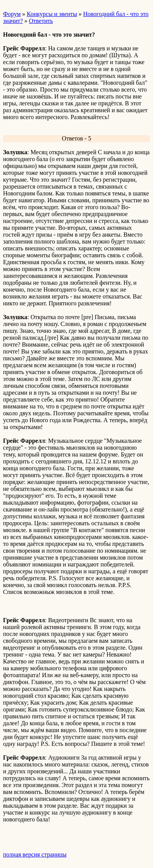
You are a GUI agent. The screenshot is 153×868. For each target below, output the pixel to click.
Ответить (41, 21)
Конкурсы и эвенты (52, 14)
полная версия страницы (35, 854)
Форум (12, 14)
